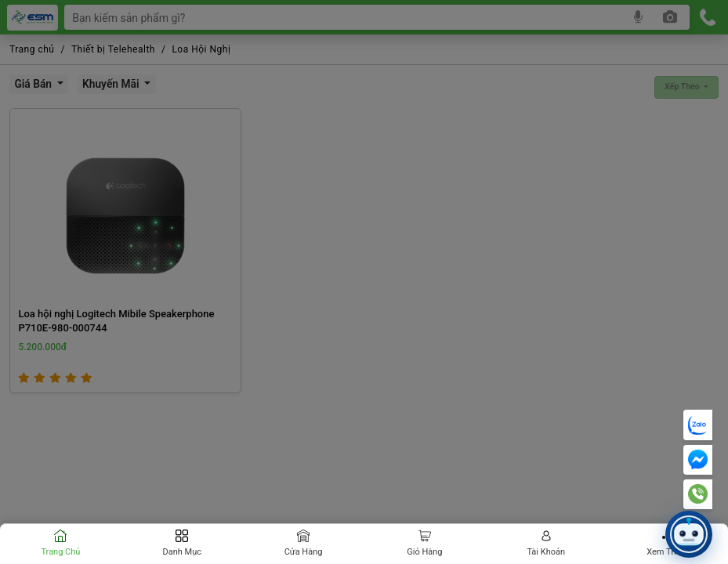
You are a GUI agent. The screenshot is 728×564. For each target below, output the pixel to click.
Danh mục (182, 552)
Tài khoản (546, 552)
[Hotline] (698, 494)
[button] (689, 534)
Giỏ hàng (424, 552)
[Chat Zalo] (698, 425)
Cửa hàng (304, 552)
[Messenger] (698, 460)
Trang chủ (60, 552)
